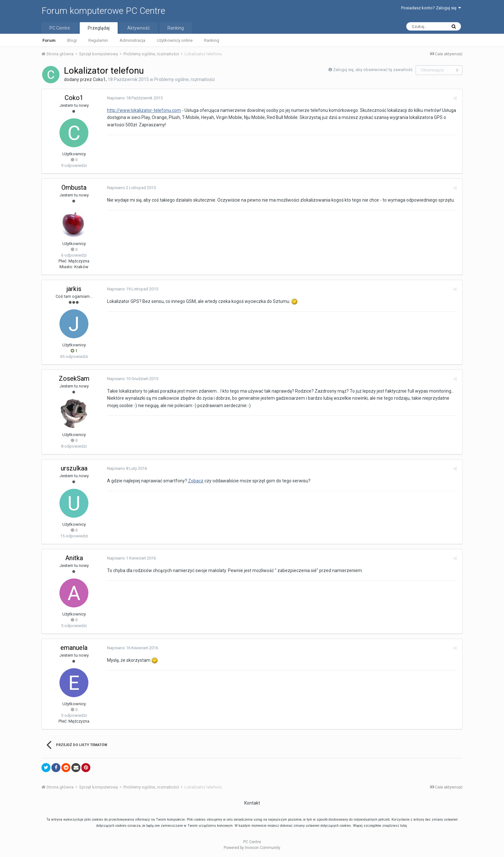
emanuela (74, 648)
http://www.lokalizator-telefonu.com (143, 110)
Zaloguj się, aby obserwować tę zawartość (373, 70)
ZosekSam (74, 378)
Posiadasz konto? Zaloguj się (431, 8)
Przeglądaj (99, 28)
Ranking (212, 40)
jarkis (74, 289)
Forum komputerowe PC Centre (103, 11)
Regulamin (98, 40)
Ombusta (74, 187)
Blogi (72, 40)
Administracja (132, 40)
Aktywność (139, 28)
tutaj (404, 826)
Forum (49, 40)
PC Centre (60, 28)
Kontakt (252, 803)
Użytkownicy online (175, 40)
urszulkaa (74, 468)
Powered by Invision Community (252, 848)
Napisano (134, 98)
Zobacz (195, 481)
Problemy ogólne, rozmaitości (184, 79)
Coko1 (99, 79)
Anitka (74, 558)
